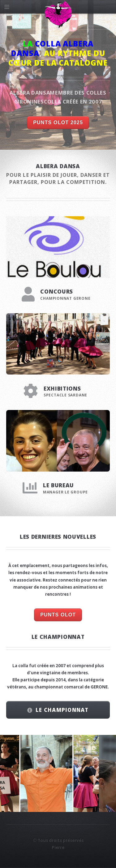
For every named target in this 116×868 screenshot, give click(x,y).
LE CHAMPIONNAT (62, 710)
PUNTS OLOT (58, 615)
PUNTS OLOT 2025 (58, 122)
